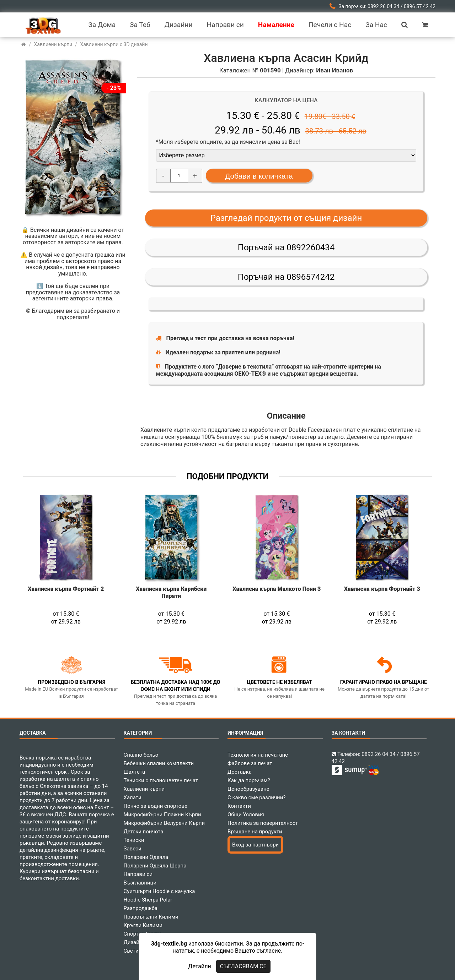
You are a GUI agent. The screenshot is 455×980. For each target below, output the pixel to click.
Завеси (133, 849)
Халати (133, 797)
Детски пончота (144, 832)
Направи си (138, 874)
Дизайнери (138, 942)
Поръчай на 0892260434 (286, 247)
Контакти (239, 806)
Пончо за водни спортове (156, 806)
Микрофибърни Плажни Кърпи (162, 815)
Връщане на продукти (255, 832)
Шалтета (135, 772)
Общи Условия (246, 815)
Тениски (134, 840)
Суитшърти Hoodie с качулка (159, 891)
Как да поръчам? (249, 780)
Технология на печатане (258, 755)
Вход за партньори (255, 845)
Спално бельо (141, 755)
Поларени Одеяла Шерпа (155, 866)
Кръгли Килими (143, 925)
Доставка (240, 772)
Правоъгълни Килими (151, 917)
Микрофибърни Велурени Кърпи (164, 823)
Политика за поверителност (263, 823)
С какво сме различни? (256, 797)
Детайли (199, 966)
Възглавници (140, 883)
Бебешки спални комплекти (159, 763)
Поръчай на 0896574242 (286, 277)
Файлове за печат (250, 763)
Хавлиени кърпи (144, 789)
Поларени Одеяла (146, 857)
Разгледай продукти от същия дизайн (286, 218)
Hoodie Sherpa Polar (148, 900)
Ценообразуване (248, 789)
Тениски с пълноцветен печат (161, 780)
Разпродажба (141, 908)
